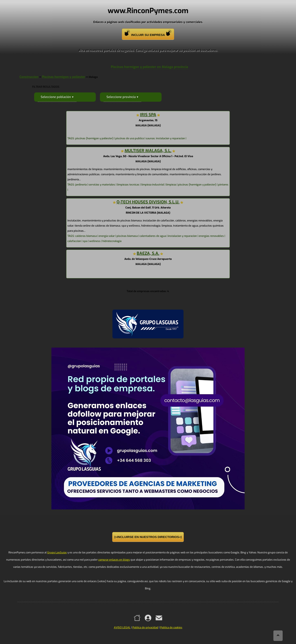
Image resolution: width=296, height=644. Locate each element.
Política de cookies (171, 627)
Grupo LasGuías (57, 552)
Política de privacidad (145, 627)
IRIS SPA (148, 115)
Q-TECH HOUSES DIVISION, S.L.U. (148, 202)
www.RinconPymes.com (148, 11)
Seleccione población (56, 97)
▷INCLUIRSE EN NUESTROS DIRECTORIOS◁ (148, 537)
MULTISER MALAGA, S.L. (148, 151)
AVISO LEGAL (122, 627)
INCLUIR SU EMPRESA (148, 33)
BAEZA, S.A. (148, 253)
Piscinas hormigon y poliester (64, 77)
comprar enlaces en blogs (114, 560)
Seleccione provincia (121, 97)
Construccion (29, 77)
